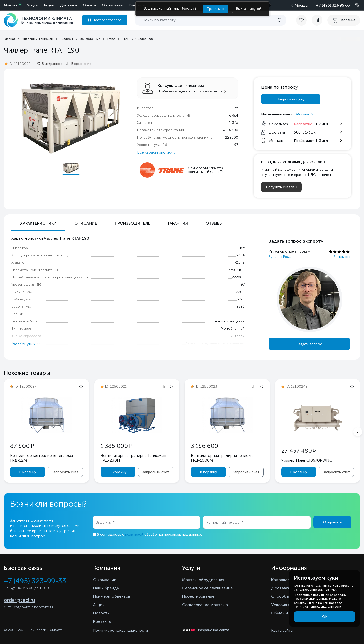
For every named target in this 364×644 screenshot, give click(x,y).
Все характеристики (155, 152)
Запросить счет (65, 472)
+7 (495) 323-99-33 (333, 5)
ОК (325, 617)
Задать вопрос (309, 344)
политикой (134, 534)
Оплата (89, 5)
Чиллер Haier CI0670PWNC (307, 460)
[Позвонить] (355, 5)
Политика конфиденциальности (120, 630)
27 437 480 (299, 450)
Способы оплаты (288, 596)
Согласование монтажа (205, 605)
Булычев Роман (281, 257)
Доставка (69, 5)
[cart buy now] (344, 20)
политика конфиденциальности (318, 607)
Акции (49, 5)
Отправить (332, 522)
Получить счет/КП (281, 187)
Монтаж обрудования (203, 580)
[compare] (317, 20)
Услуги (32, 5)
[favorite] (304, 20)
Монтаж (11, 5)
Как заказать (284, 580)
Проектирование (198, 596)
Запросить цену (291, 99)
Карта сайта (282, 630)
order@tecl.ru (19, 600)
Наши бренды (106, 588)
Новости (101, 613)
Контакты (102, 621)
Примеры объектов (112, 596)
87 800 (22, 446)
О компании (112, 5)
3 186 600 (207, 446)
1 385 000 (116, 446)
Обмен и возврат (288, 613)
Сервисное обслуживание (207, 588)
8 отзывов (342, 257)
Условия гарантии (288, 605)
